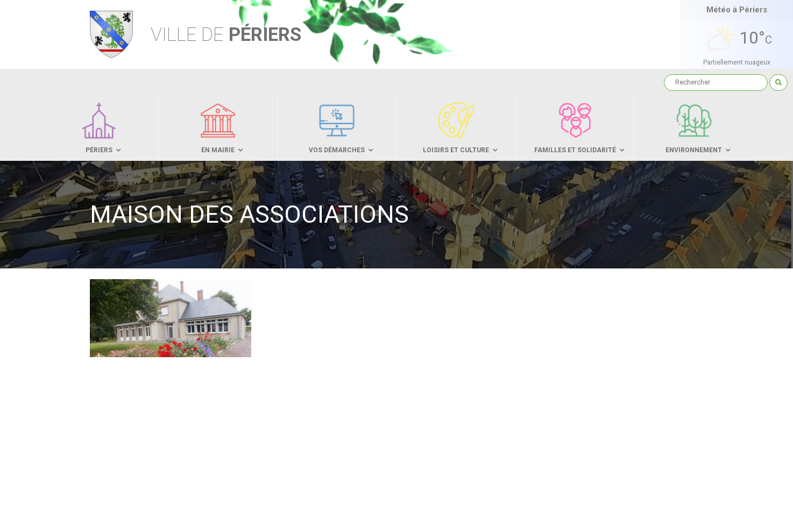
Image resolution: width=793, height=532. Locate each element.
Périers (226, 35)
